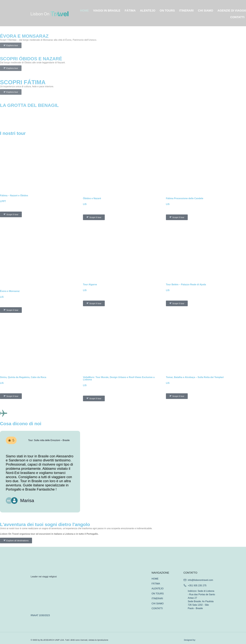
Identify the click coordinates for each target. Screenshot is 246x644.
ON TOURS (167, 11)
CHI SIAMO (206, 11)
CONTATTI (237, 17)
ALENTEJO (148, 11)
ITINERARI (186, 11)
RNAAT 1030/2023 (40, 615)
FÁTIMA (130, 11)
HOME (84, 11)
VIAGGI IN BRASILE (107, 11)
